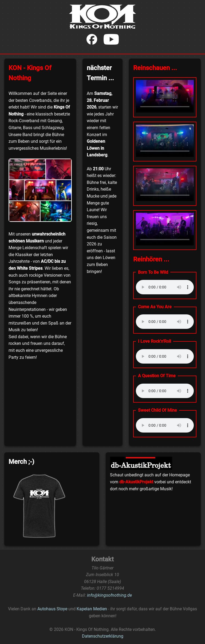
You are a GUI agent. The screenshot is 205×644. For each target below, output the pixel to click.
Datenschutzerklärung (103, 636)
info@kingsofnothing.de (109, 595)
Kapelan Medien (92, 609)
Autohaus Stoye (52, 609)
